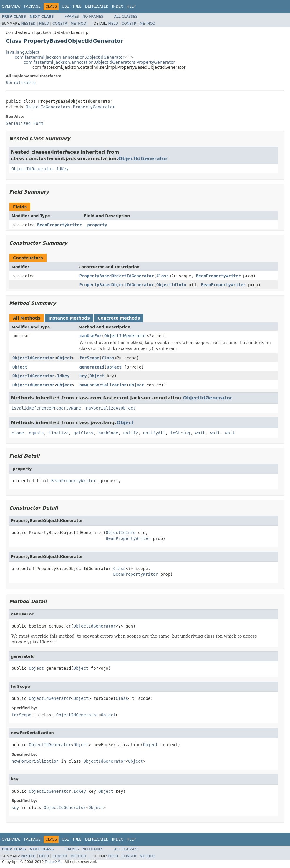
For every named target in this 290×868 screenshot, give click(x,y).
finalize (58, 433)
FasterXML (54, 862)
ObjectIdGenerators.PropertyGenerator (70, 107)
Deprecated (97, 6)
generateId (92, 367)
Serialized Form (24, 123)
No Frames (93, 17)
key (83, 376)
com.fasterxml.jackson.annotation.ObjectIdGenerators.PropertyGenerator (99, 62)
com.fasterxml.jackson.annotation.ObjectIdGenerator (69, 57)
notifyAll (154, 433)
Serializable (21, 83)
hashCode (108, 433)
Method (78, 24)
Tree (77, 6)
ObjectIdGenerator (143, 159)
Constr (60, 24)
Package (32, 6)
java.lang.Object (23, 52)
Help (131, 6)
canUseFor (91, 336)
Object (65, 358)
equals (36, 433)
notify (131, 433)
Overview (11, 6)
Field (44, 24)
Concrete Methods (119, 318)
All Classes (126, 17)
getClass (83, 433)
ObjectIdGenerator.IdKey (40, 169)
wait (200, 433)
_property (96, 225)
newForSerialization (103, 385)
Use (65, 6)
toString (180, 433)
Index (118, 6)
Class (163, 276)
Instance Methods (69, 318)
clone (18, 433)
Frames (72, 17)
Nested (28, 24)
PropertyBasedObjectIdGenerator (117, 276)
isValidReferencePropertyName (46, 408)
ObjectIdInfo (171, 285)
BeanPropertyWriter (59, 225)
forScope (89, 358)
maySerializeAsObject (111, 408)
